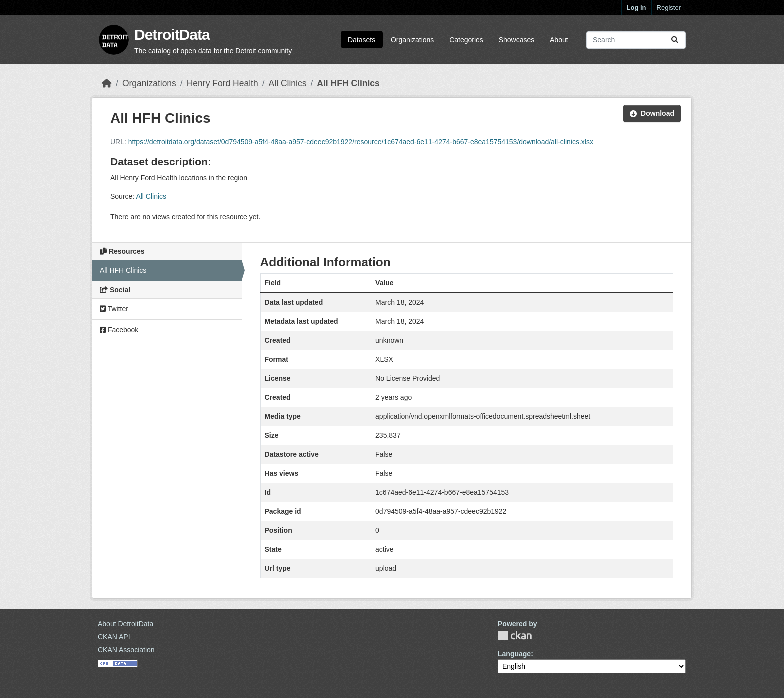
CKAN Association (126, 650)
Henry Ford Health (223, 83)
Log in (637, 8)
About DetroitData (126, 624)
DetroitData (172, 35)
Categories (466, 40)
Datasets (362, 40)
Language (514, 654)
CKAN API (114, 637)
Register (669, 8)
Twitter (114, 309)
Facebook (119, 330)
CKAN (515, 635)
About (559, 40)
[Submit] (675, 40)
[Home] (107, 83)
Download (652, 113)
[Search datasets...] (636, 40)
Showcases (517, 40)
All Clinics (288, 83)
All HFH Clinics (348, 83)
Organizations (412, 40)
